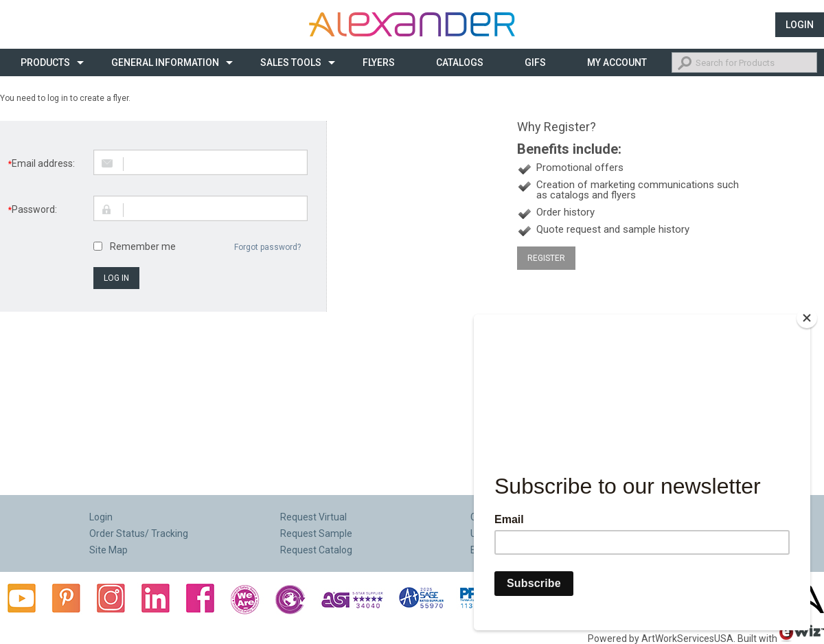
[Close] (807, 323)
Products (45, 62)
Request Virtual (313, 517)
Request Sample (316, 533)
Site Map (108, 550)
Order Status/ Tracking (139, 533)
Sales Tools (291, 62)
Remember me (143, 246)
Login (800, 25)
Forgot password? (267, 247)
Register (546, 258)
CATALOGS (460, 62)
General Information (165, 62)
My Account (617, 62)
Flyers (379, 62)
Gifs (535, 62)
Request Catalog (316, 550)
